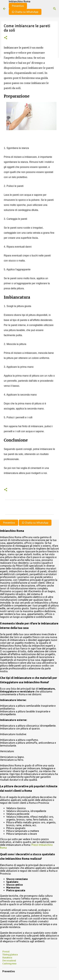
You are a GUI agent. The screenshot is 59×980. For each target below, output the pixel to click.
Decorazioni (9, 961)
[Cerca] (55, 9)
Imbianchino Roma (20, 1)
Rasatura (7, 958)
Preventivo (18, 6)
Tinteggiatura (10, 955)
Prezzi (6, 952)
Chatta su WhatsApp (25, 12)
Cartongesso (9, 964)
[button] (6, 38)
